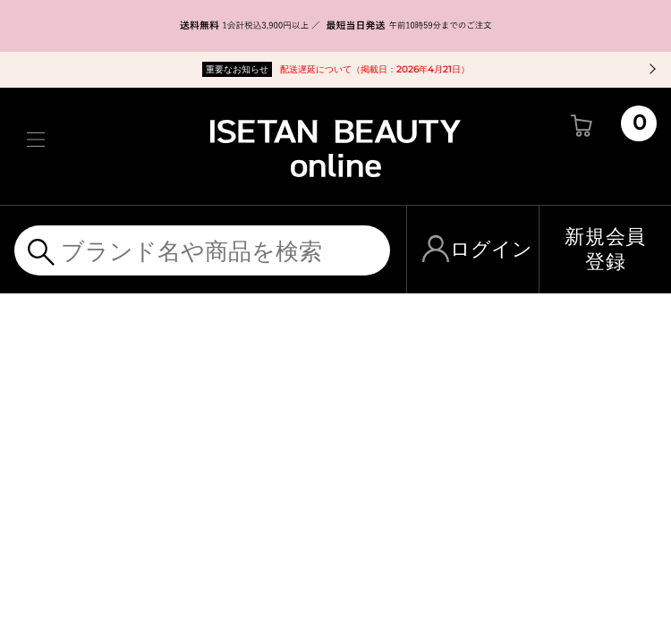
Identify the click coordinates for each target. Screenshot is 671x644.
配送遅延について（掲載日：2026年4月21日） (336, 69)
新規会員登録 (605, 249)
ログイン (491, 249)
